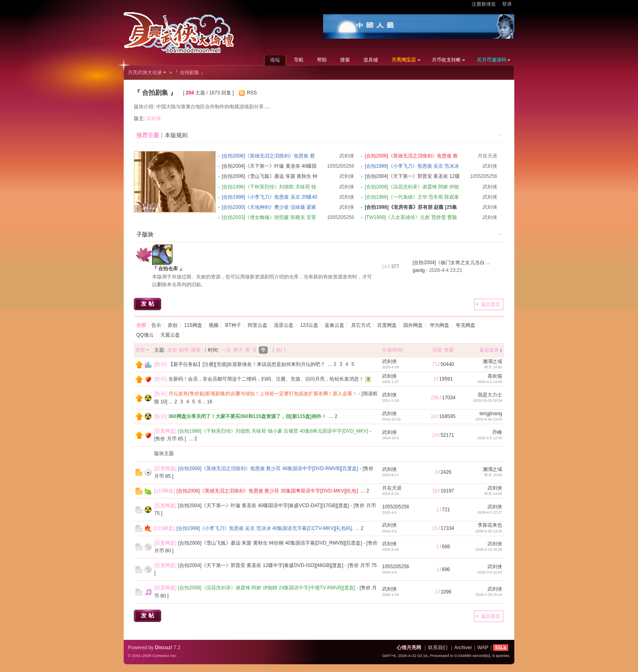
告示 (156, 325)
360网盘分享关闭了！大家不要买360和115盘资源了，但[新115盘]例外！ (247, 416)
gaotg (419, 270)
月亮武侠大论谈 (145, 72)
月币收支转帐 (446, 60)
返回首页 (491, 304)
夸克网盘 (465, 325)
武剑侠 (154, 118)
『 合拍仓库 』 (168, 269)
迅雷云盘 (284, 325)
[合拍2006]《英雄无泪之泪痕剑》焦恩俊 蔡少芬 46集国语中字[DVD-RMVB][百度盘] (268, 468)
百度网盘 (387, 325)
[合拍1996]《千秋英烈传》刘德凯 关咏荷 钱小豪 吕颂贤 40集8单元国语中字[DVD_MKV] (273, 431)
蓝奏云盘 (334, 325)
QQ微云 (145, 335)
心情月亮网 (409, 648)
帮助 (322, 60)
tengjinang (491, 414)
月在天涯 (487, 156)
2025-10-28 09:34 (488, 401)
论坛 (275, 60)
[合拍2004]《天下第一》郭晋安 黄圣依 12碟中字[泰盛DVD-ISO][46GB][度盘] (261, 565)
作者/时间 (392, 350)
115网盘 (193, 325)
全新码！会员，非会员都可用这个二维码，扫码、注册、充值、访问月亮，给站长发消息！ (266, 379)
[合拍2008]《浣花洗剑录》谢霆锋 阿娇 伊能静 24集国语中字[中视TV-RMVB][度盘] (267, 588)
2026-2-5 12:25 (490, 438)
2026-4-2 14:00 (490, 382)
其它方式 (361, 325)
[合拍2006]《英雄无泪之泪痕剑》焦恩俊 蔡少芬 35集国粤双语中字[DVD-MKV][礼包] (267, 491)
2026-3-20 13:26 (489, 531)
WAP (483, 648)
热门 (281, 350)
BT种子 (233, 325)
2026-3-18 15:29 (489, 549)
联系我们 (438, 648)
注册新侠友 (484, 4)
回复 (437, 350)
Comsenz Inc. (165, 656)
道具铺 (371, 60)
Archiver (463, 648)
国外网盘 (413, 325)
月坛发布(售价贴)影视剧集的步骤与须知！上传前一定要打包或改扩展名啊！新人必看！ (263, 394)
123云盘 (309, 325)
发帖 (149, 304)
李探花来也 (490, 525)
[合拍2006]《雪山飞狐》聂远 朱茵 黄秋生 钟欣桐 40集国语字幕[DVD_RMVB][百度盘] (270, 543)
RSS (252, 93)
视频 (214, 325)
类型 (140, 350)
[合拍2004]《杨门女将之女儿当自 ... (451, 263)
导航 (299, 60)
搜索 (345, 60)
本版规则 (176, 135)
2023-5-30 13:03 (489, 419)
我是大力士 (490, 395)
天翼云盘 (170, 335)
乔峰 (497, 432)
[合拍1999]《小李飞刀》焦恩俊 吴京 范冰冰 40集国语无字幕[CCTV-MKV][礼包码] (264, 528)
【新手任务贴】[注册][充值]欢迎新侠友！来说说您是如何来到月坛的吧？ (247, 364)
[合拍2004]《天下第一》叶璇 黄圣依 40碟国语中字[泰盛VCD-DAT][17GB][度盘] (264, 506)
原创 (173, 325)
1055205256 (341, 166)
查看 (449, 350)
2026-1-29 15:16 (489, 595)
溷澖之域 (492, 361)
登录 (507, 4)
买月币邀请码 (492, 60)
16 (210, 402)
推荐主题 (148, 135)
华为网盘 (439, 325)
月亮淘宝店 (404, 60)
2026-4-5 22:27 (490, 512)
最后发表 (489, 350)
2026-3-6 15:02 (490, 572)
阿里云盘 (258, 325)
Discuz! (164, 648)
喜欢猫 (495, 376)
